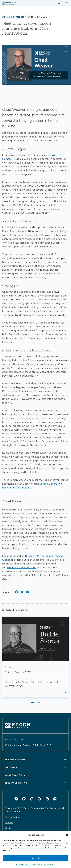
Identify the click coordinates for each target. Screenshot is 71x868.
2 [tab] (38, 703)
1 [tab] (33, 703)
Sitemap (9, 823)
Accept (36, 858)
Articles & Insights (13, 17)
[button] (67, 835)
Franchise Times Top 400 (22, 567)
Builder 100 (32, 556)
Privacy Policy (48, 864)
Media (8, 828)
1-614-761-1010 (14, 740)
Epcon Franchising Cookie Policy (29, 864)
